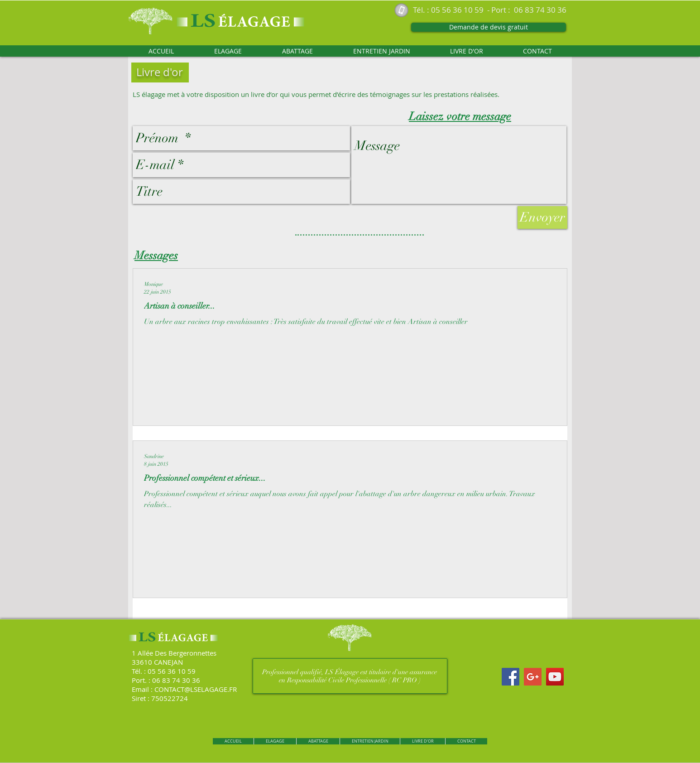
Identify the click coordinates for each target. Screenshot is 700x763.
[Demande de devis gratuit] (489, 27)
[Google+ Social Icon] (533, 677)
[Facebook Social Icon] (511, 677)
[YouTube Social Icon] (555, 677)
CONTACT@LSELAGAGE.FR (196, 689)
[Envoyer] (542, 217)
